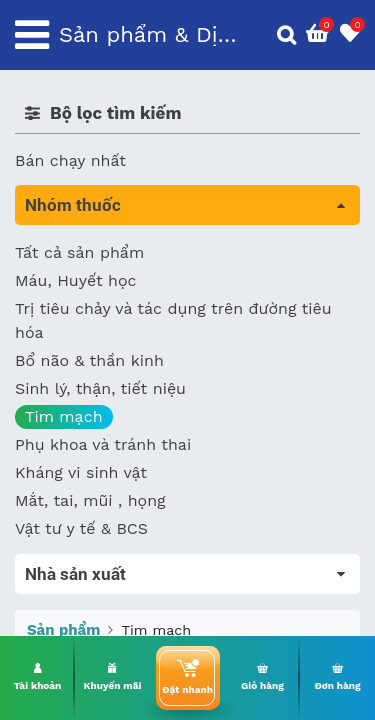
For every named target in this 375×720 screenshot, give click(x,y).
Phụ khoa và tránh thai (103, 444)
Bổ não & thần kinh (89, 360)
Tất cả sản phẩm (79, 252)
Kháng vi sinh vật (81, 472)
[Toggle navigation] (32, 35)
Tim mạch (64, 416)
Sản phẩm (63, 630)
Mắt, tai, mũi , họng (90, 500)
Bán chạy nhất (70, 160)
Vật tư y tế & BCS (81, 528)
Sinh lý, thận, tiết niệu (100, 388)
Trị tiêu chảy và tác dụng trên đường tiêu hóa (173, 320)
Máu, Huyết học (76, 280)
